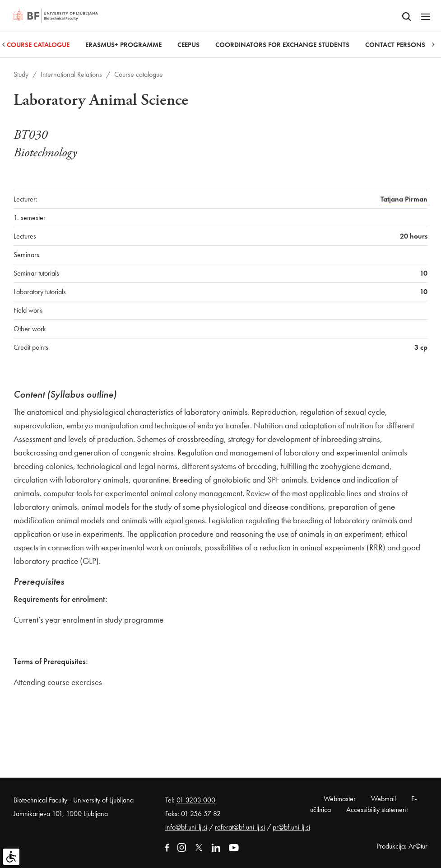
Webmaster (340, 799)
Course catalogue (38, 45)
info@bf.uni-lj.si (186, 827)
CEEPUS (188, 45)
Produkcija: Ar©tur (402, 846)
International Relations (71, 74)
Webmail (383, 799)
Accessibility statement (377, 809)
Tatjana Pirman (404, 199)
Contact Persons (395, 45)
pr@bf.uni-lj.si (291, 827)
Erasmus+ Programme (123, 45)
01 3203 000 (196, 800)
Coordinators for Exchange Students (282, 45)
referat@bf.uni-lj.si (240, 827)
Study (21, 74)
